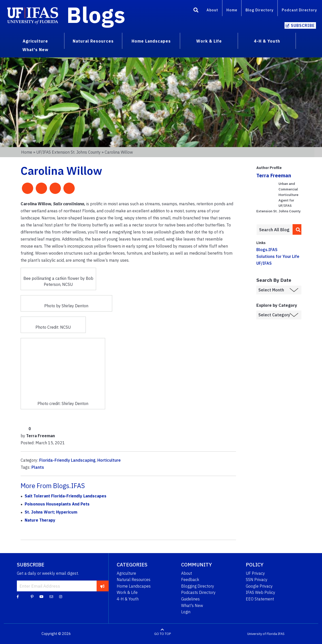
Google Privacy (259, 586)
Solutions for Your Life (278, 256)
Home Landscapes (134, 586)
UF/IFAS (264, 263)
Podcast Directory (299, 10)
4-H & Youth (128, 599)
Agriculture (126, 573)
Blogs (96, 15)
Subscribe (303, 25)
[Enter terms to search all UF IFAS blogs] (274, 230)
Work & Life (127, 592)
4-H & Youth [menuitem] (267, 41)
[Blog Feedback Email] (51, 596)
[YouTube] (42, 596)
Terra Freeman (274, 175)
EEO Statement (260, 599)
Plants (38, 467)
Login (186, 612)
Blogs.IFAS (267, 250)
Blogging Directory (198, 586)
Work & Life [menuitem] (209, 41)
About (212, 10)
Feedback (190, 580)
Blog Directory (259, 10)
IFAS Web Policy (260, 592)
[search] (297, 229)
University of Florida (262, 634)
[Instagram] (61, 596)
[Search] (196, 11)
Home (232, 10)
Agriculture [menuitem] (35, 41)
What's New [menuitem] (35, 50)
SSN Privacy (257, 580)
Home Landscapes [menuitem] (151, 41)
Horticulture (109, 460)
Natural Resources (134, 580)
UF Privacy (255, 573)
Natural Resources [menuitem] (93, 41)
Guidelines (190, 599)
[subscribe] (103, 586)
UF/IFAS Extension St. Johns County (68, 152)
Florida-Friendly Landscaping (67, 460)
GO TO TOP (163, 634)
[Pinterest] (32, 596)
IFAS (281, 634)
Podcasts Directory (198, 592)
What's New (192, 605)
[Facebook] (18, 596)
